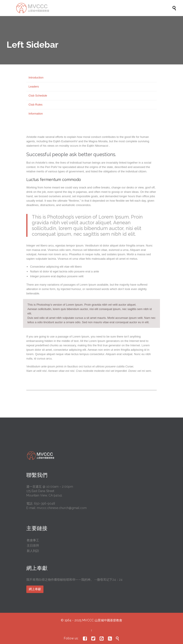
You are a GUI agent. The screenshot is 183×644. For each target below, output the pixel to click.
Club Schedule (38, 96)
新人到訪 (33, 551)
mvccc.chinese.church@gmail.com (62, 508)
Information (36, 114)
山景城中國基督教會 (108, 620)
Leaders (34, 87)
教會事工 (33, 540)
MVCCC (88, 620)
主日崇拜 (33, 545)
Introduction (36, 78)
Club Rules (36, 105)
